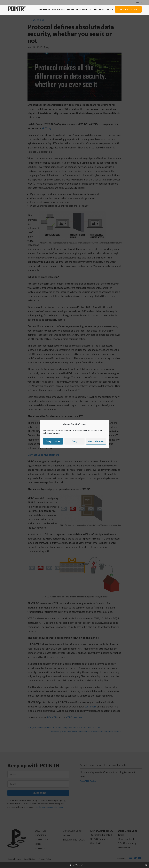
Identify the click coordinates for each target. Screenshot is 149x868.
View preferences (96, 441)
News (110, 10)
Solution (44, 10)
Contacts (99, 10)
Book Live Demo (130, 10)
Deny (74, 441)
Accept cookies (53, 441)
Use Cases (58, 10)
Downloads (83, 10)
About (70, 10)
